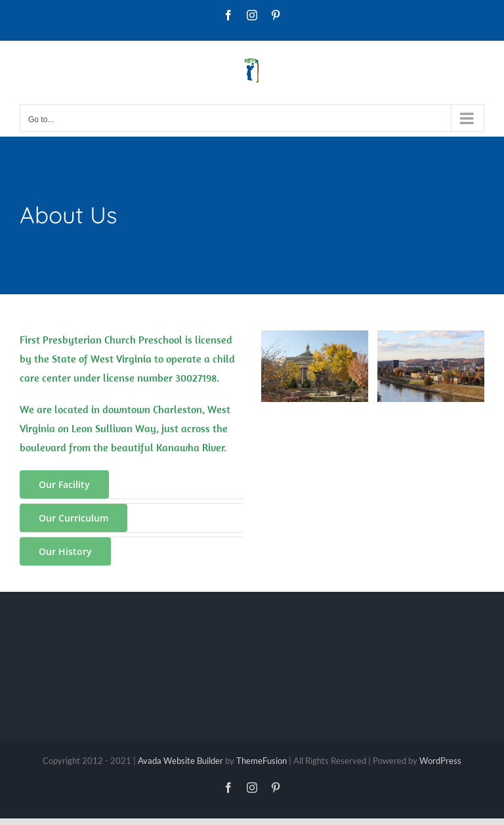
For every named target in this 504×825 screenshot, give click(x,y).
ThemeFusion (262, 761)
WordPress (440, 761)
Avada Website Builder (180, 761)
